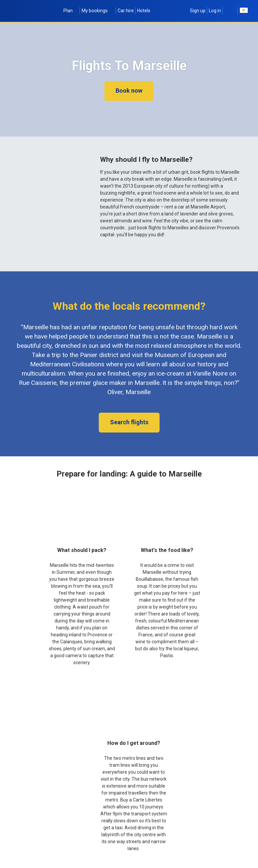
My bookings (98, 11)
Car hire (126, 11)
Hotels (144, 11)
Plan (71, 11)
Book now (129, 91)
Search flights (129, 422)
